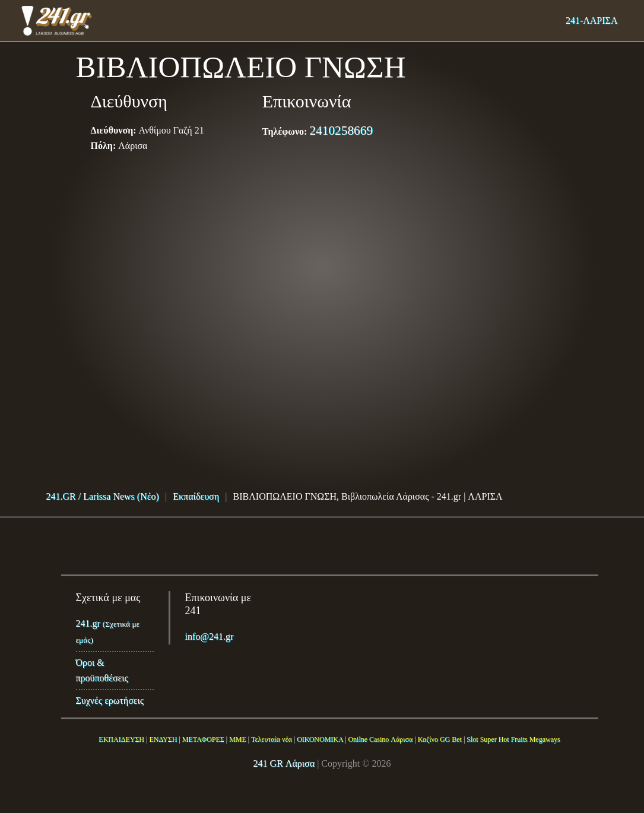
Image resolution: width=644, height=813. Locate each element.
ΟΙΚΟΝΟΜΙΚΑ (320, 739)
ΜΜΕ (238, 739)
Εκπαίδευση (196, 496)
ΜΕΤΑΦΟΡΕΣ (203, 739)
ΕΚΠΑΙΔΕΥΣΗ (121, 739)
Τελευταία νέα (272, 739)
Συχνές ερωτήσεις (110, 701)
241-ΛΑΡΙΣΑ (592, 20)
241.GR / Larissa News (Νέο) (103, 496)
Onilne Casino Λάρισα (380, 739)
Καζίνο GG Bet (440, 739)
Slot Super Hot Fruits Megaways (513, 739)
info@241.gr (210, 636)
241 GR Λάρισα (284, 763)
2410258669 (341, 131)
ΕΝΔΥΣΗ (163, 739)
